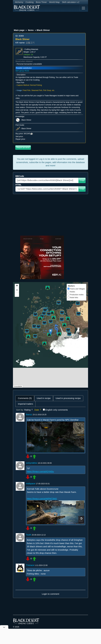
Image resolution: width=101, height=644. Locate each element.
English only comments (57, 410)
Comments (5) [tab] (25, 398)
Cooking (30, 2)
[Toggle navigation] (83, 8)
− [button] (17, 290)
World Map (54, 2)
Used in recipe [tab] (44, 398)
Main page (19, 30)
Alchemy (19, 2)
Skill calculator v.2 (71, 2)
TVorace (30, 565)
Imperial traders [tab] (25, 404)
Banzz (29, 414)
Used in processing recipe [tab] (68, 398)
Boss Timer (41, 2)
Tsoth (29, 535)
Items (31, 30)
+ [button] (17, 286)
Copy (82, 180)
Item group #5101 (22, 71)
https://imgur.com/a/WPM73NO (42, 499)
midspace (31, 483)
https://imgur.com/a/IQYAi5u (40, 471)
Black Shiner (26, 120)
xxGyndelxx (32, 463)
